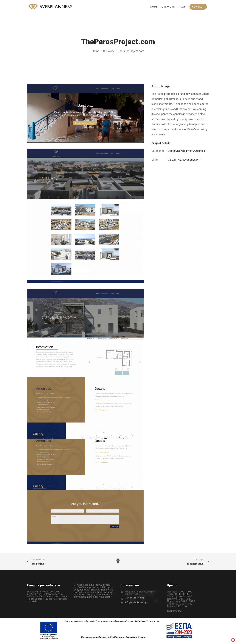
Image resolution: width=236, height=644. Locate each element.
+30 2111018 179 (134, 598)
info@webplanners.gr (136, 602)
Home (96, 51)
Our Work (109, 51)
